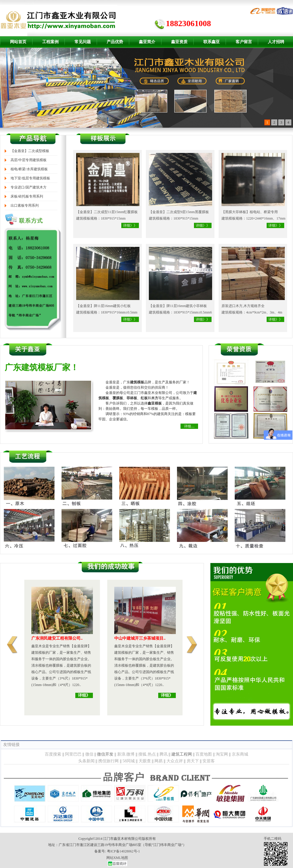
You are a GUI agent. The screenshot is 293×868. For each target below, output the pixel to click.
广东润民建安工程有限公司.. (57, 638)
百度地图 (204, 754)
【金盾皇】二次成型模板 (30, 151)
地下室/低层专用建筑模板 (30, 178)
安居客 (209, 761)
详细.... (189, 426)
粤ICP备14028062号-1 (123, 851)
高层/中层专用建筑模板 (29, 160)
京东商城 (240, 754)
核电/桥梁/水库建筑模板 (29, 169)
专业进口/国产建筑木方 (29, 187)
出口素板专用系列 (25, 205)
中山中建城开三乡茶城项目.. (140, 638)
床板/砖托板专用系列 (27, 196)
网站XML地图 (117, 858)
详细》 (84, 695)
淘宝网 (222, 754)
